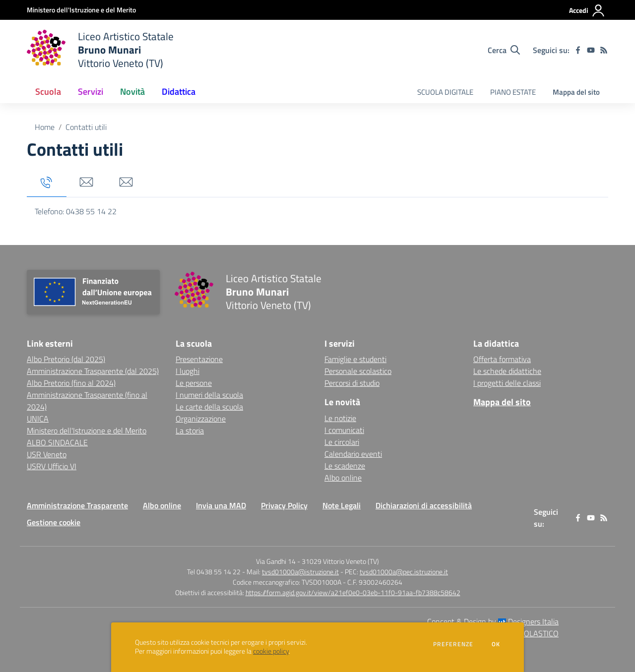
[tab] (47, 183)
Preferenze (453, 644)
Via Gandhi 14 (276, 561)
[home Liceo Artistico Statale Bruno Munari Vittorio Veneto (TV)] (100, 50)
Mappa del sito (576, 92)
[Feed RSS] (604, 50)
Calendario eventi (353, 454)
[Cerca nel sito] (504, 50)
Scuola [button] (48, 92)
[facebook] (578, 50)
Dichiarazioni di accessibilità (424, 505)
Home (45, 127)
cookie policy (271, 651)
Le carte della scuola (209, 407)
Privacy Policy (284, 505)
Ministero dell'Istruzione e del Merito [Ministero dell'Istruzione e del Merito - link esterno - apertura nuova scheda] (87, 430)
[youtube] (591, 50)
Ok (496, 644)
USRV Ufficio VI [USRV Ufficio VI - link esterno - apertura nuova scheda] (52, 466)
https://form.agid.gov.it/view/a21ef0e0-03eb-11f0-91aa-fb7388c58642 (353, 592)
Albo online (343, 478)
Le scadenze (345, 466)
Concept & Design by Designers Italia (493, 621)
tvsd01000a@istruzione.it (300, 572)
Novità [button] (132, 92)
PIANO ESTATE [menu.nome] (513, 92)
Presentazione (199, 359)
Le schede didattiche (507, 371)
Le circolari (342, 442)
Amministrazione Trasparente (77, 505)
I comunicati (344, 430)
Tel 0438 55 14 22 (214, 572)
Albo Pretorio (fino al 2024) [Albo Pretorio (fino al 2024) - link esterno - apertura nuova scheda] (71, 383)
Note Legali (342, 505)
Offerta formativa (502, 359)
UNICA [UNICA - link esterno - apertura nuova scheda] (38, 419)
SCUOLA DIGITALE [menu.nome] (445, 92)
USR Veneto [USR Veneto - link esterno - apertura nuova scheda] (47, 454)
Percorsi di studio (352, 383)
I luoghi (188, 371)
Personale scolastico (358, 371)
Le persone (194, 383)
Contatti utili (86, 127)
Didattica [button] (179, 92)
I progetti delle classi (507, 383)
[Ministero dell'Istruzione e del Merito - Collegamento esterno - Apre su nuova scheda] (81, 10)
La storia (190, 430)
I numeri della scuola (209, 395)
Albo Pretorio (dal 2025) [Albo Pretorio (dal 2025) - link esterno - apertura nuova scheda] (66, 359)
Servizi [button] (91, 92)
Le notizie (340, 418)
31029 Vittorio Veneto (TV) (340, 561)
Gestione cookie (54, 522)
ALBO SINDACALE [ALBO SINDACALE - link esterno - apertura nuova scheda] (57, 442)
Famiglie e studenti (355, 359)
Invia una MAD (221, 505)
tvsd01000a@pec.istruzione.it (404, 572)
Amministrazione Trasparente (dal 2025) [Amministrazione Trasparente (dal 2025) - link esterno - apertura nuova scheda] (93, 371)
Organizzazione (201, 419)
